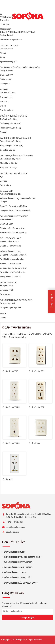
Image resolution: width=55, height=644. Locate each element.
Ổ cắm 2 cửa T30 (10, 371)
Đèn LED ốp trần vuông (10, 246)
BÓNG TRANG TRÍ (8, 282)
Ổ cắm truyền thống (9, 119)
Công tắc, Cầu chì (8, 150)
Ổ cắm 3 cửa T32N (11, 443)
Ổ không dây (6, 79)
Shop (12, 334)
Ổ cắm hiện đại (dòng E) (10, 124)
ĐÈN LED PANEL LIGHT (11, 238)
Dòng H (3, 202)
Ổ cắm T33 (8, 480)
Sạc (2, 177)
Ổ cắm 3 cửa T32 (37, 407)
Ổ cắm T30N (34, 443)
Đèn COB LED (6, 224)
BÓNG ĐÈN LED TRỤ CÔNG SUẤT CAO (18, 199)
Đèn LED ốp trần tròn (10, 242)
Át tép (3, 57)
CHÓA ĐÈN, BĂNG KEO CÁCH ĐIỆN (16, 156)
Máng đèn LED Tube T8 (10, 277)
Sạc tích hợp (5, 185)
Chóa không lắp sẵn (9, 163)
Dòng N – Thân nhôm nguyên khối (15, 211)
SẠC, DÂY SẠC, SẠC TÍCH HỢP (14, 173)
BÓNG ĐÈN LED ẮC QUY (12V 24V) (16, 300)
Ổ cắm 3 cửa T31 (37, 371)
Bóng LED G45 (7, 286)
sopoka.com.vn (13, 532)
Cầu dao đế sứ (6, 49)
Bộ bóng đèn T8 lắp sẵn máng (13, 268)
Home (5, 334)
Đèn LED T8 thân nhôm (10, 264)
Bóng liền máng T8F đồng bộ (13, 272)
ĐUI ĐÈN (4, 90)
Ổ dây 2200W (6, 75)
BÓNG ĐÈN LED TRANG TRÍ (18, 578)
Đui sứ (3, 106)
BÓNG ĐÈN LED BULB (10, 194)
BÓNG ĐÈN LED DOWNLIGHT (14, 216)
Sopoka (21, 640)
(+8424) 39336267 (15, 522)
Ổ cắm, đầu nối (7, 35)
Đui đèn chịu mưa (8, 93)
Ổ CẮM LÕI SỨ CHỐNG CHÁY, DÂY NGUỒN (20, 67)
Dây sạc (4, 181)
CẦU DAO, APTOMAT (10, 45)
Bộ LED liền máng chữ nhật (12, 259)
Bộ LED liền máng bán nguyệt (13, 255)
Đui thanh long (7, 110)
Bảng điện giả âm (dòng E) (11, 146)
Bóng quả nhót (6, 290)
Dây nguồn (5, 84)
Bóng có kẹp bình (8, 303)
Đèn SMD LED (6, 220)
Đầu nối (4, 132)
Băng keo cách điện (9, 168)
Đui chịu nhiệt (6, 97)
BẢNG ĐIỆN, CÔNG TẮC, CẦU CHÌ (15, 138)
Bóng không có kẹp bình (11, 308)
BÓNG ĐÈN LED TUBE (10, 252)
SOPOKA (22, 334)
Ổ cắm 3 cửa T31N (11, 407)
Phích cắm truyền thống (10, 128)
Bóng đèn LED (6, 191)
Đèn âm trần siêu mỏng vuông (13, 233)
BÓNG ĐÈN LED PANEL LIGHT (19, 567)
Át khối (3, 53)
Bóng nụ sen (5, 294)
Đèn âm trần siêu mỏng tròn (12, 228)
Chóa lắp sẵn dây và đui (10, 159)
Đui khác (4, 102)
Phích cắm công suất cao (11, 40)
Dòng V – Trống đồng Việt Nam (14, 206)
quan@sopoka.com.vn (16, 527)
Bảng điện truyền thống (10, 141)
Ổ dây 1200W (6, 71)
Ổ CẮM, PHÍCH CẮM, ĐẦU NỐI (14, 116)
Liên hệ (3, 318)
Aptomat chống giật (9, 62)
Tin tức (3, 313)
